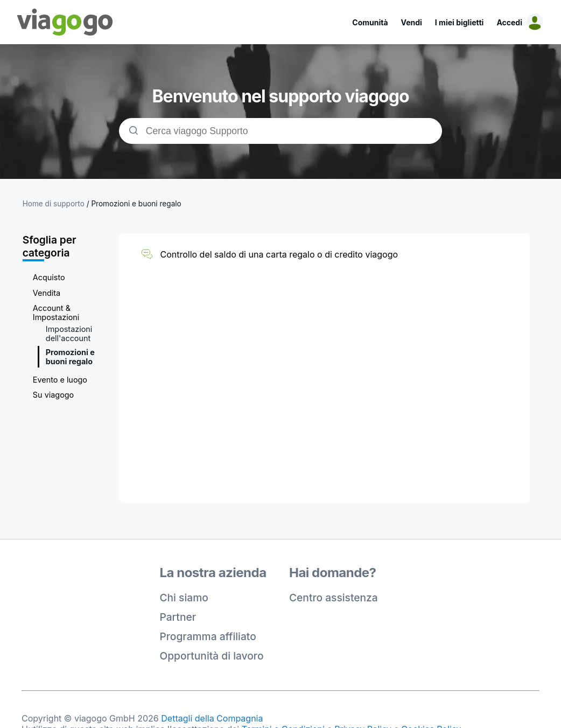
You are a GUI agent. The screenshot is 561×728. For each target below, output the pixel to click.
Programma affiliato (208, 636)
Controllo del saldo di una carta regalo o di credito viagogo (279, 254)
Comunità (370, 22)
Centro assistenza (334, 598)
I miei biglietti (460, 22)
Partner (178, 617)
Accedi (509, 22)
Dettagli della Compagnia (212, 718)
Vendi (412, 22)
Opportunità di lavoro (212, 656)
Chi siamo (184, 598)
